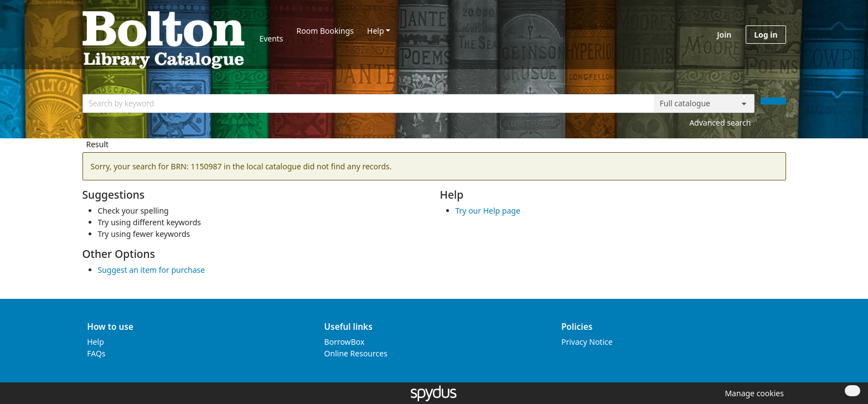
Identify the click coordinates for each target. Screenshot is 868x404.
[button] (752, 393)
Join (724, 35)
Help (376, 31)
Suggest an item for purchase (152, 270)
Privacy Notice (587, 342)
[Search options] (704, 103)
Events (271, 38)
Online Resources (356, 353)
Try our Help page (488, 211)
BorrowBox (345, 342)
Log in (766, 35)
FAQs (96, 353)
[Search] (773, 101)
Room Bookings (325, 31)
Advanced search (720, 123)
